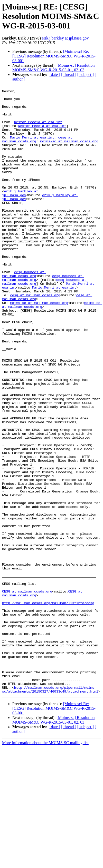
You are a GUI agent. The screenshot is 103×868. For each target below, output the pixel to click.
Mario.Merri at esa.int (32, 147)
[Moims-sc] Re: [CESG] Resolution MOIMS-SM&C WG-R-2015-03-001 (54, 56)
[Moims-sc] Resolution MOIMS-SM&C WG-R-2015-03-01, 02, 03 (53, 68)
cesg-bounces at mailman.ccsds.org (24, 311)
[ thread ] (69, 75)
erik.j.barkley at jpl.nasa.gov (65, 38)
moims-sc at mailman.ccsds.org (69, 152)
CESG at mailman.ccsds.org (27, 692)
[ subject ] (86, 75)
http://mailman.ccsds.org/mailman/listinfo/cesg (48, 706)
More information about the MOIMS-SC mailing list (45, 864)
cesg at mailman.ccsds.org (35, 337)
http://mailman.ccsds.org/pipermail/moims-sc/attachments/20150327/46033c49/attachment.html (50, 810)
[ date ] (54, 75)
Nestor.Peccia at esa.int (38, 129)
